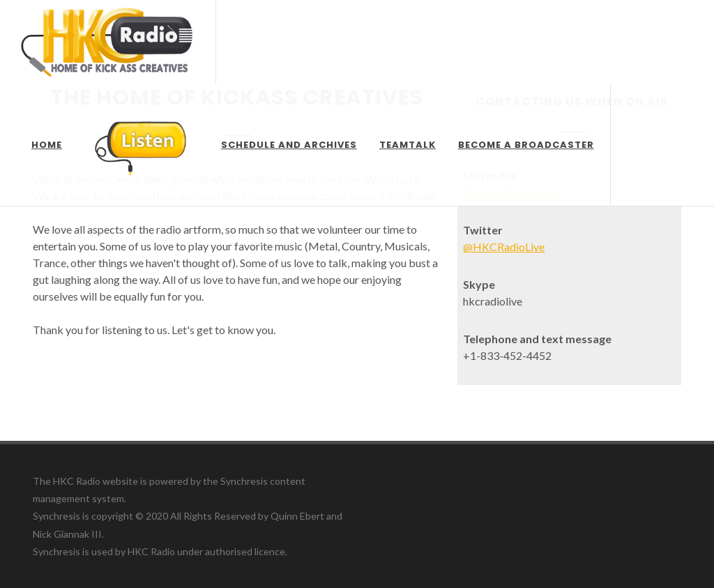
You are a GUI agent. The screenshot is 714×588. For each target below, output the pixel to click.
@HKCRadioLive (504, 247)
